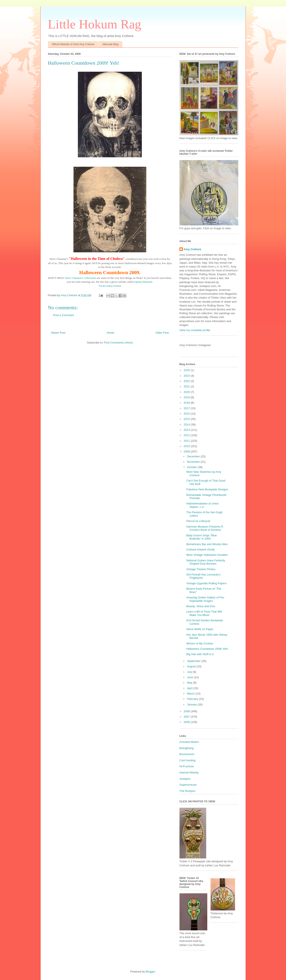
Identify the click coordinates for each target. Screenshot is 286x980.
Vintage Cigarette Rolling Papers (206, 583)
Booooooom (187, 754)
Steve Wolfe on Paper (200, 629)
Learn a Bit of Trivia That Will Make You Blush (204, 613)
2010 (187, 446)
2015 (187, 419)
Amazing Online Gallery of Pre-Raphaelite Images (205, 599)
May (190, 683)
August (192, 666)
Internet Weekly (189, 773)
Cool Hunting (187, 760)
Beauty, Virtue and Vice (201, 606)
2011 (187, 441)
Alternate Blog (110, 44)
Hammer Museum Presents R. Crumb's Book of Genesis (205, 528)
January (192, 704)
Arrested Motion (189, 742)
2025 (187, 370)
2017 (187, 408)
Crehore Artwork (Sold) (200, 549)
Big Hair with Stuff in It (200, 654)
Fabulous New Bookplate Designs (207, 489)
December (194, 456)
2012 (187, 435)
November (194, 462)
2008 (187, 711)
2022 (187, 381)
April (190, 688)
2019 (187, 397)
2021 (187, 386)
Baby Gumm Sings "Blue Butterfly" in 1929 (202, 537)
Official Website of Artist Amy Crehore (73, 44)
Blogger (150, 972)
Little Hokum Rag (95, 24)
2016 (187, 414)
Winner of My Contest (200, 643)
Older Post (162, 333)
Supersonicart (188, 785)
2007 (187, 717)
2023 (187, 376)
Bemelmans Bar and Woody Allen (207, 544)
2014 (187, 425)
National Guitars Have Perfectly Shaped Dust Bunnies (206, 562)
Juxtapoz (185, 779)
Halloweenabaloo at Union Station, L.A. (203, 505)
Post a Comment (64, 315)
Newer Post (58, 333)
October (192, 467)
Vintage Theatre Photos (201, 569)
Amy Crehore (193, 249)
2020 (187, 392)
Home (110, 333)
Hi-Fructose (187, 766)
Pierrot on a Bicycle (198, 521)
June (190, 677)
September (194, 661)
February (193, 699)
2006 (187, 722)
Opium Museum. (143, 282)
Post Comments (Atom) (118, 343)
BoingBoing (187, 748)
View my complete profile (195, 330)
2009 (187, 451)
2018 (187, 403)
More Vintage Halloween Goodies (207, 555)
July (190, 672)
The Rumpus (187, 791)
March (191, 694)
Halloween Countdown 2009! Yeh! (207, 649)
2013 (187, 430)
